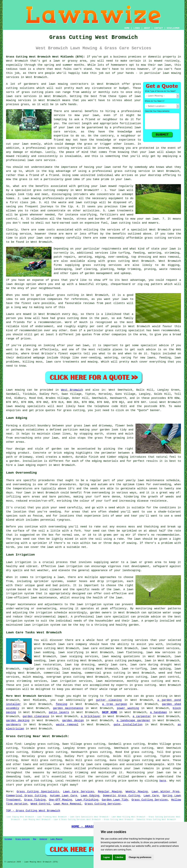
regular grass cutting (41, 669)
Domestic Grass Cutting (121, 796)
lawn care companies (102, 764)
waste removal (67, 725)
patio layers (59, 712)
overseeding (22, 484)
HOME (127, 28)
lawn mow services (161, 652)
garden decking (18, 720)
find (18, 744)
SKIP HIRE (110, 712)
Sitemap (8, 839)
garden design (73, 720)
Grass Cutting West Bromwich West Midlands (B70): (46, 57)
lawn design (15, 284)
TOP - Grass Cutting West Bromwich (33, 811)
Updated (43, 839)
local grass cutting (78, 669)
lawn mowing (58, 84)
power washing (128, 708)
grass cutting (68, 295)
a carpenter (142, 716)
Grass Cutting (23, 839)
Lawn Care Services (78, 792)
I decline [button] (119, 857)
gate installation (128, 725)
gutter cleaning (109, 700)
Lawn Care (151, 796)
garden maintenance (68, 708)
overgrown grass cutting (66, 677)
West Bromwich (72, 390)
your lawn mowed (104, 186)
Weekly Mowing (137, 792)
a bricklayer (91, 716)
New (35, 839)
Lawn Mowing (56, 839)
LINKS (137, 28)
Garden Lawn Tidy (115, 800)
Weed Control (40, 804)
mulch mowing (33, 677)
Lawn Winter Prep (166, 792)
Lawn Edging (90, 796)
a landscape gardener (134, 720)
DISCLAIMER (173, 28)
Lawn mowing (15, 390)
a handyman (158, 712)
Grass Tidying (35, 800)
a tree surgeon (115, 704)
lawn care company (50, 238)
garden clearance (36, 716)
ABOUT (147, 28)
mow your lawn (87, 115)
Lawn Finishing (87, 800)
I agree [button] (106, 857)
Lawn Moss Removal (67, 804)
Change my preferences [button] (140, 857)
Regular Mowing (110, 792)
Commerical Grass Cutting (26, 796)
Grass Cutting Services (150, 800)
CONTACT (158, 28)
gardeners (13, 725)
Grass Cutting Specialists (38, 792)
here (163, 781)
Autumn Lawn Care (64, 796)
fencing (62, 704)
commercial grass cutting (105, 673)
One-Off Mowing (60, 800)
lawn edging (27, 465)
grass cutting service (132, 171)
